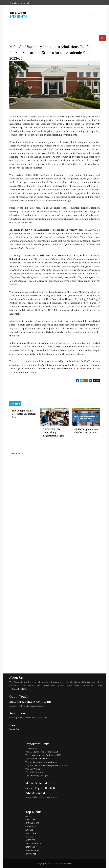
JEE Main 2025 (32, 823)
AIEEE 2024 (31, 840)
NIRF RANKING (33, 850)
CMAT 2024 (31, 827)
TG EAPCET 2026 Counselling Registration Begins (54, 433)
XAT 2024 (30, 830)
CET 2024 (30, 837)
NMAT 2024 (31, 847)
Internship (14, 729)
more (96, 381)
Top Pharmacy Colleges (37, 776)
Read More (23, 689)
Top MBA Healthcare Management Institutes (47, 765)
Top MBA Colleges (34, 772)
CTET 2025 (31, 820)
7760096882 (48, 788)
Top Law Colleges (34, 769)
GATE (28, 816)
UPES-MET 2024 (33, 844)
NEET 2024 (31, 833)
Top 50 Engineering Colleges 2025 (42, 752)
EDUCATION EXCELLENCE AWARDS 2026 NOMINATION (47, 7)
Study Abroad (32, 748)
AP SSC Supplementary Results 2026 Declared (86, 431)
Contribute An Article (20, 3)
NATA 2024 (31, 854)
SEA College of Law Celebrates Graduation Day (24, 414)
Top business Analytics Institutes (41, 762)
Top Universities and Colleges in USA (43, 755)
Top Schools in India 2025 (38, 759)
